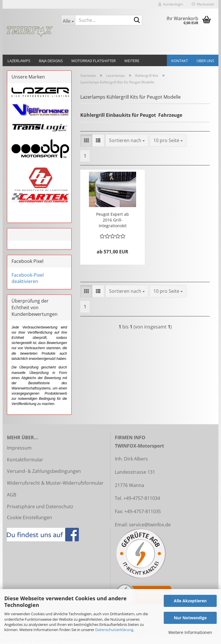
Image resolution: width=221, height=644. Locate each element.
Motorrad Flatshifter (94, 61)
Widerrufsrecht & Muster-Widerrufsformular (55, 483)
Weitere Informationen (190, 632)
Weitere (132, 61)
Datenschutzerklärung (114, 630)
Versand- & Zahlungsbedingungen (44, 471)
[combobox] (127, 141)
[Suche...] (68, 20)
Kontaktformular (25, 460)
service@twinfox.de (150, 525)
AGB (12, 495)
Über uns (205, 61)
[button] (86, 141)
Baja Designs (51, 61)
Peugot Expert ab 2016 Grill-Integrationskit (113, 220)
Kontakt (180, 61)
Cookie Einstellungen (29, 517)
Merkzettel (203, 4)
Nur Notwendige (190, 618)
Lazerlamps (19, 61)
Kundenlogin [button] (171, 4)
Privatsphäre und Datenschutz (40, 507)
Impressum (19, 448)
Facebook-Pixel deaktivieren (28, 278)
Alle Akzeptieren (190, 601)
